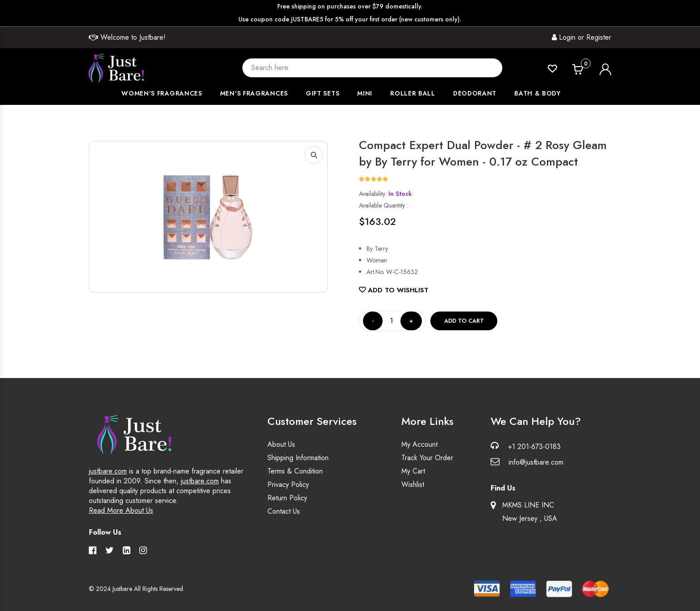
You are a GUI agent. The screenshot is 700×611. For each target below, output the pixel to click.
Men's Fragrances (254, 93)
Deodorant (475, 93)
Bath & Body (537, 93)
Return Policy (287, 498)
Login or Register (581, 37)
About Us (281, 444)
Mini (365, 93)
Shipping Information (298, 458)
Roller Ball (413, 93)
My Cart (413, 471)
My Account (419, 444)
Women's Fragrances (162, 93)
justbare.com (108, 471)
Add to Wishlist (394, 290)
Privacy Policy (288, 484)
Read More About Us (121, 510)
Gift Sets (323, 93)
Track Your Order (427, 458)
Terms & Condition (295, 471)
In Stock (400, 194)
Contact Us (284, 511)
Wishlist (413, 484)
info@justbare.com (536, 462)
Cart (586, 64)
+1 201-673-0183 (534, 447)
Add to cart (464, 321)
